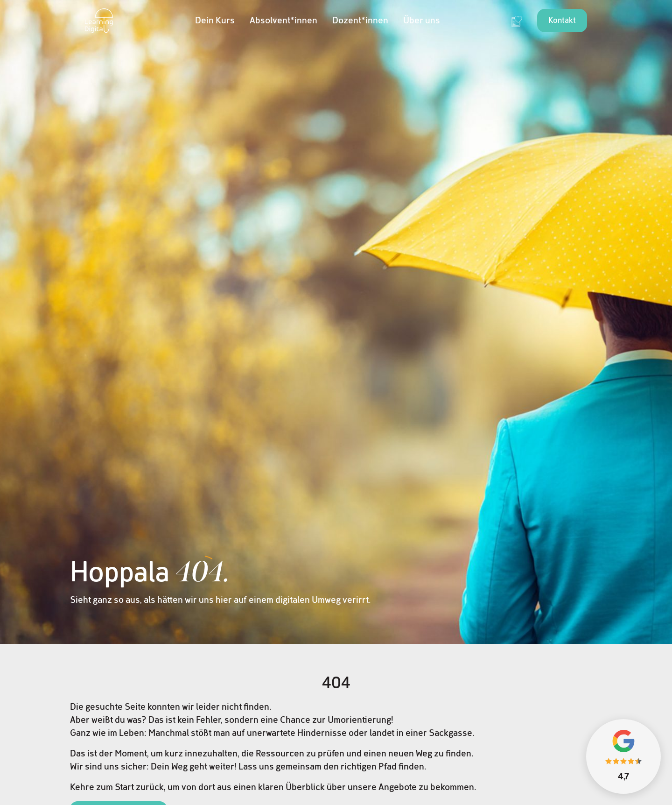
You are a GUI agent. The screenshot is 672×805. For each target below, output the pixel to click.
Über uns (422, 21)
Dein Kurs (215, 21)
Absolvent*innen (283, 21)
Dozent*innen (360, 21)
